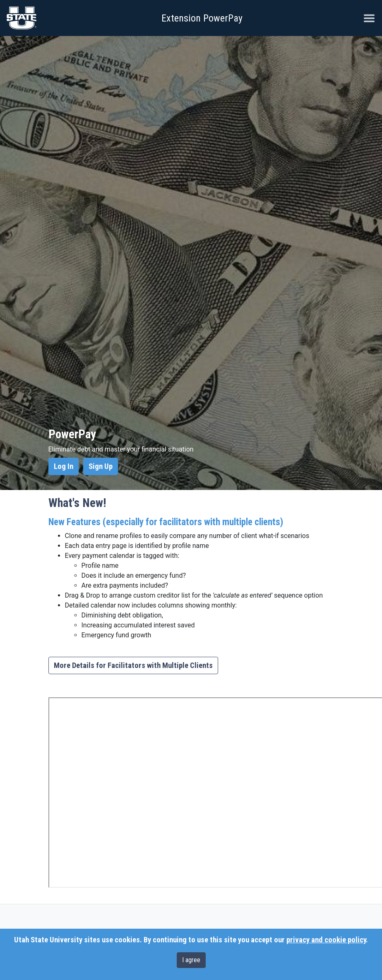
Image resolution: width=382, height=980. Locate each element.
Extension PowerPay (202, 18)
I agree (191, 960)
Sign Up (101, 466)
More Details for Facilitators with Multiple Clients (133, 665)
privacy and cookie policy (326, 940)
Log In (64, 466)
